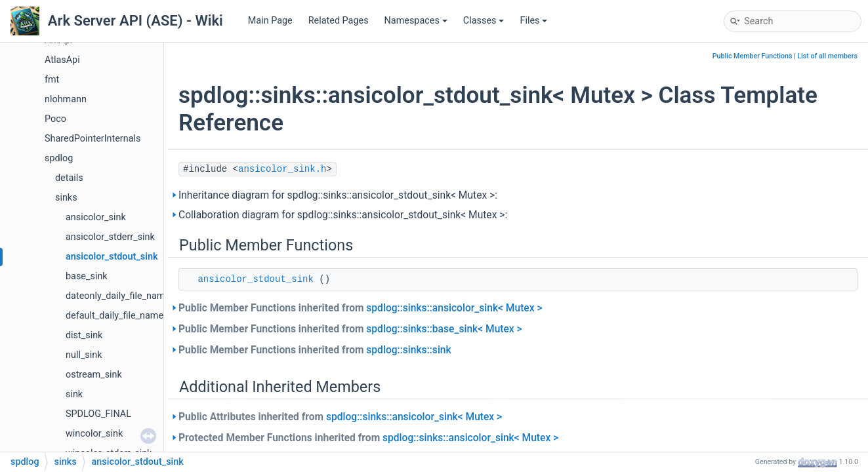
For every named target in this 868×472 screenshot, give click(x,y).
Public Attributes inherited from (340, 417)
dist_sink (84, 335)
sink (74, 394)
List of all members (827, 56)
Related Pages (339, 21)
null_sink (84, 355)
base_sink (87, 276)
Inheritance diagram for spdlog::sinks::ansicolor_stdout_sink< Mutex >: (338, 195)
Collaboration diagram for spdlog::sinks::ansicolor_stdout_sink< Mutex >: (343, 215)
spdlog (59, 158)
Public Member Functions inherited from (361, 308)
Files (533, 21)
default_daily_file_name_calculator (137, 316)
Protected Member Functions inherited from (368, 438)
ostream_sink (94, 375)
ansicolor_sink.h (282, 169)
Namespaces (416, 21)
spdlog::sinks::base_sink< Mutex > (444, 329)
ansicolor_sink (96, 217)
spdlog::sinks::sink (408, 350)
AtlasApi (62, 60)
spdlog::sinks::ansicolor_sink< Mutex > (454, 308)
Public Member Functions (753, 56)
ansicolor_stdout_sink (112, 257)
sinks (66, 198)
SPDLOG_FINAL (98, 414)
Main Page (270, 21)
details (69, 178)
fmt (52, 80)
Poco (55, 119)
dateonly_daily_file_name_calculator (141, 296)
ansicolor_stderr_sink (110, 237)
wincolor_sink (94, 434)
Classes (484, 21)
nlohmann (66, 99)
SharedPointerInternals (93, 139)
